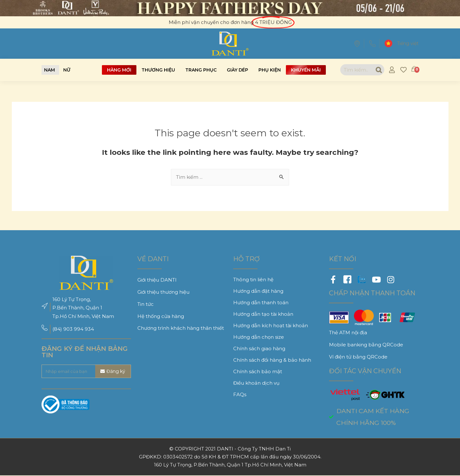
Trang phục (201, 70)
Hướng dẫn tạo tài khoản (263, 314)
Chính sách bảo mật (258, 372)
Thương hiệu (158, 70)
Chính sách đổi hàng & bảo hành (272, 360)
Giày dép (238, 70)
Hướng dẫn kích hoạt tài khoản (271, 326)
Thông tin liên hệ (253, 280)
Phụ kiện (270, 70)
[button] (50, 70)
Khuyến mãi (306, 70)
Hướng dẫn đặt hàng (258, 291)
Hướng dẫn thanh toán (261, 303)
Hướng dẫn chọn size (259, 337)
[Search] (378, 70)
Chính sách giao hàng (259, 349)
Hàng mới (119, 70)
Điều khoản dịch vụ (256, 383)
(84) (58, 329)
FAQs (240, 395)
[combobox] (356, 70)
